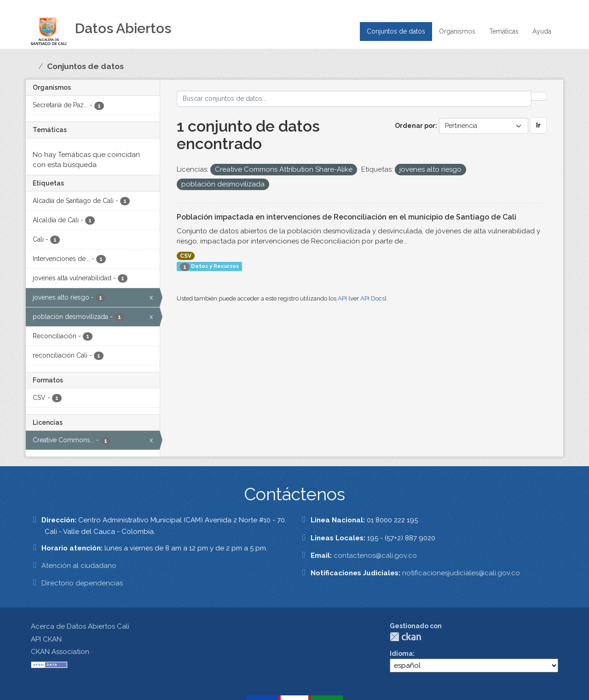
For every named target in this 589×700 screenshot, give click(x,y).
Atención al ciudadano (79, 566)
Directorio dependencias (82, 583)
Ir (538, 125)
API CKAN (46, 639)
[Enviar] (539, 96)
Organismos (457, 31)
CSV (186, 256)
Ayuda (542, 31)
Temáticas (504, 31)
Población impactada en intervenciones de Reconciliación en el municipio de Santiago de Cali (346, 217)
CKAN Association (60, 652)
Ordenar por (415, 126)
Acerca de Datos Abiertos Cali (80, 626)
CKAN (405, 637)
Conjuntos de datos (396, 31)
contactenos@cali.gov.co (375, 555)
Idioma (401, 654)
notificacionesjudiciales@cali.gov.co (461, 573)
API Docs (372, 298)
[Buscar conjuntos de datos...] (354, 99)
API (342, 298)
